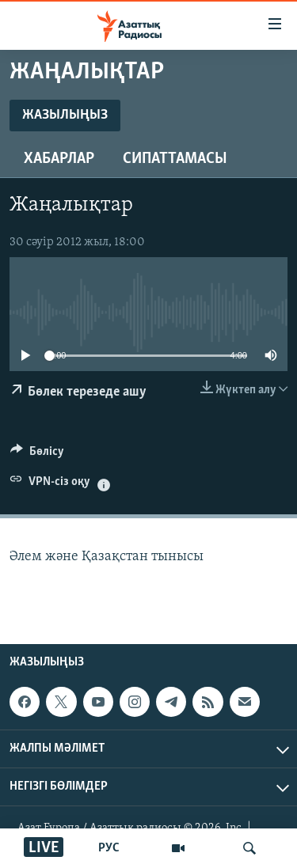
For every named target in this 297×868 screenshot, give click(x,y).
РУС (109, 848)
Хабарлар (59, 159)
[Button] (37, 455)
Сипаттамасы (175, 159)
